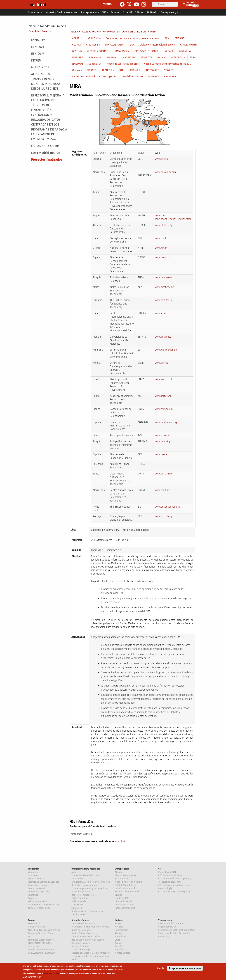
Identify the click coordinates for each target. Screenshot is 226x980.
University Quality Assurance (86, 869)
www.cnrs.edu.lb (164, 409)
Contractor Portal (36, 888)
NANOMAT (78, 64)
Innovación (33, 946)
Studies (119, 895)
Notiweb (119, 920)
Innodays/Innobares (125, 908)
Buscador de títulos (81, 892)
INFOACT (168, 51)
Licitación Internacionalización (157, 45)
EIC (29, 937)
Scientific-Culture (80, 920)
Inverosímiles (122, 930)
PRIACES (92, 70)
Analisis (119, 933)
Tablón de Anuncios (38, 901)
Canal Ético (164, 937)
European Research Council (42, 933)
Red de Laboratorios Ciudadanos (88, 940)
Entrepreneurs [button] (89, 12)
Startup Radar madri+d (126, 875)
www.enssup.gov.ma (166, 172)
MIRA (193, 57)
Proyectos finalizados (47, 160)
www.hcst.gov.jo (163, 300)
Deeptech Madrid (123, 901)
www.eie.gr (161, 248)
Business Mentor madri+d (128, 892)
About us (76, 872)
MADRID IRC (129, 57)
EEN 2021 (38, 47)
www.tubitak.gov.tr (165, 441)
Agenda (119, 943)
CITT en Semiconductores (171, 875)
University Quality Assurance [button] (61, 12)
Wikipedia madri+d (81, 943)
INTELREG (78, 57)
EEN (167, 38)
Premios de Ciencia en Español (43, 882)
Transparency (165, 920)
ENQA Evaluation (80, 898)
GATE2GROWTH (188, 45)
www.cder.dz (162, 363)
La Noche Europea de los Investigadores (95, 77)
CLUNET (77, 45)
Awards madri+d (36, 879)
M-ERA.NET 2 (40, 67)
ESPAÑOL (108, 4)
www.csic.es (161, 159)
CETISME (179, 38)
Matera (161, 57)
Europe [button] (115, 12)
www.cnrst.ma (163, 490)
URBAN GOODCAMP (45, 146)
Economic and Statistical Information (177, 930)
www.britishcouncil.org (167, 507)
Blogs (118, 940)
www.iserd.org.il (164, 379)
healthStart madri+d (125, 888)
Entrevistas (120, 937)
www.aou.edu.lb (164, 435)
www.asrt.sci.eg (163, 396)
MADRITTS (147, 57)
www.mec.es (162, 454)
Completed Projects (40, 31)
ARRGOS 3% (94, 38)
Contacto (32, 898)
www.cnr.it (160, 238)
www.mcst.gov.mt (164, 287)
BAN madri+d (121, 879)
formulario (120, 841)
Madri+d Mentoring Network (129, 882)
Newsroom (33, 875)
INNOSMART (152, 70)
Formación (33, 895)
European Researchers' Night (86, 937)
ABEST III (77, 38)
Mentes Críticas (123, 953)
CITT (160, 869)
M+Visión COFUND (133, 77)
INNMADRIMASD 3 (115, 45)
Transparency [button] (169, 12)
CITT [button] (104, 12)
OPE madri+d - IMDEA (146, 51)
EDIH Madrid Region (46, 153)
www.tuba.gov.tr (164, 277)
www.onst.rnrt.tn (164, 474)
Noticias (119, 927)
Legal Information (167, 927)
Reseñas (119, 946)
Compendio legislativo (39, 892)
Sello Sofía (77, 908)
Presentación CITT (167, 872)
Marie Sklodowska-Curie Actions (44, 930)
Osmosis (77, 70)
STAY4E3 (169, 70)
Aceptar (161, 968)
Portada (119, 924)
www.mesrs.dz (163, 257)
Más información (32, 977)
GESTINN (77, 51)
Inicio (74, 32)
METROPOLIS (178, 57)
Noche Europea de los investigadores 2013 (168, 64)
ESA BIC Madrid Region (126, 885)
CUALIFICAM (77, 905)
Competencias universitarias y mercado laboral (133, 38)
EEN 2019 (38, 54)
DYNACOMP (39, 40)
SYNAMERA (185, 51)
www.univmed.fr (164, 337)
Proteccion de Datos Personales (174, 933)
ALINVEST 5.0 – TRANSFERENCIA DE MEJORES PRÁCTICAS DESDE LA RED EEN (46, 81)
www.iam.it (161, 313)
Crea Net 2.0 (93, 45)
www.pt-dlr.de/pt (164, 225)
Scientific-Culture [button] (133, 12)
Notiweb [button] (152, 12)
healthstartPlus (122, 898)
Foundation (34, 869)
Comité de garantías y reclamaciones (90, 888)
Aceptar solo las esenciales (185, 968)
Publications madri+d (39, 885)
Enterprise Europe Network (41, 940)
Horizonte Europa (37, 927)
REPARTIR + (108, 70)
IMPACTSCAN (122, 51)
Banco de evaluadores (83, 895)
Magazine (120, 950)
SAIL (122, 70)
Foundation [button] (34, 12)
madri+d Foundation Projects (47, 26)
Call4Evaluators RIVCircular (41, 953)
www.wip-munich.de (166, 350)
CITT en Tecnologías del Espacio (174, 892)
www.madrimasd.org (166, 422)
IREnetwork (95, 57)
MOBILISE (153, 77)
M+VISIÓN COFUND (98, 51)
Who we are (34, 872)
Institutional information (171, 924)
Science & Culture (80, 946)
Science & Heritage (81, 950)
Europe (32, 920)
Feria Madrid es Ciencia (83, 924)
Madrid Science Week (82, 933)
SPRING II (135, 70)
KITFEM (36, 61)
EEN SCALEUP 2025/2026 (40, 943)
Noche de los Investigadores (123, 64)
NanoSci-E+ (95, 64)
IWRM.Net (112, 57)
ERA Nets (169, 77)
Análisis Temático (80, 901)
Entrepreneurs (122, 869)
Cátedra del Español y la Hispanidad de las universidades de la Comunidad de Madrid (91, 956)
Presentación (35, 924)
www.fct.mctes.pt (164, 516)
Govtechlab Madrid (124, 905)
